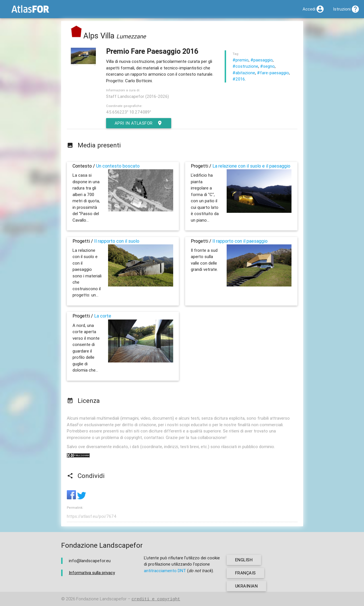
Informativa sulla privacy (92, 573)
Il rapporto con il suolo (117, 241)
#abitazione (244, 73)
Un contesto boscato (118, 166)
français (246, 573)
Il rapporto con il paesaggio (240, 241)
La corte (103, 316)
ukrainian (247, 586)
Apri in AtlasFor (139, 123)
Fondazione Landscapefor (101, 599)
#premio (241, 60)
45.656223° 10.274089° (129, 112)
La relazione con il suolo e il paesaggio (251, 166)
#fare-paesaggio (273, 73)
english (244, 560)
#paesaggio (262, 60)
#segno (267, 66)
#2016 (239, 79)
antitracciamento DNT (165, 571)
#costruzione (245, 66)
